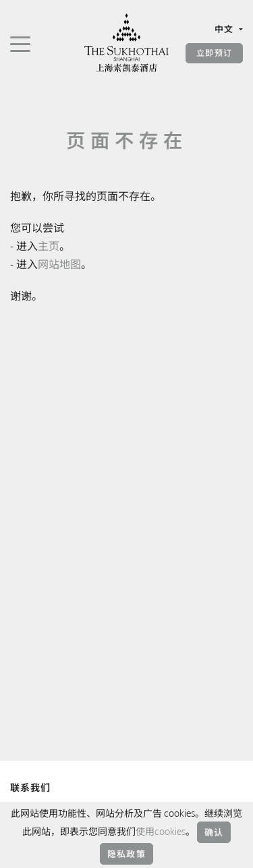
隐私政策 (126, 854)
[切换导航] (20, 43)
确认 (214, 832)
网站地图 (59, 264)
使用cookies (161, 831)
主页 (49, 246)
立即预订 (214, 53)
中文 (226, 29)
